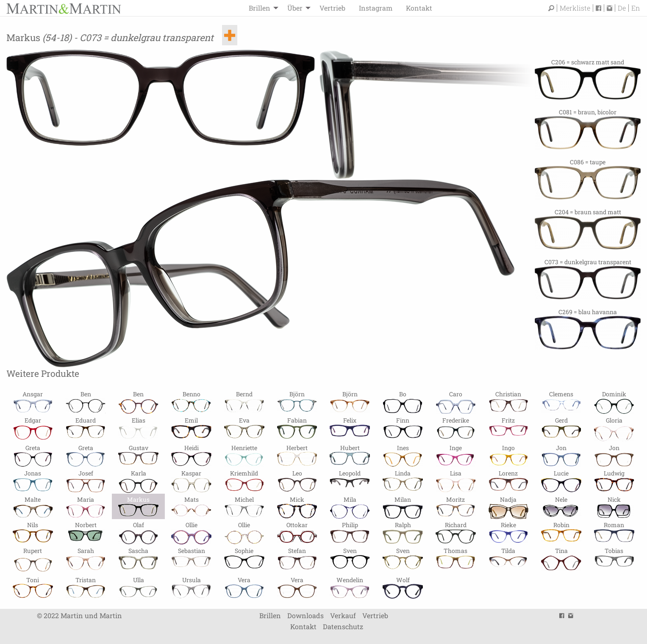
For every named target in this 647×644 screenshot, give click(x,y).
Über (295, 8)
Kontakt (419, 8)
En (636, 8)
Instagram (376, 8)
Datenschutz (343, 626)
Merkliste (575, 8)
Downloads (305, 615)
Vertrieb (332, 8)
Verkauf (343, 615)
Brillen (260, 8)
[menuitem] (261, 8)
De (622, 8)
